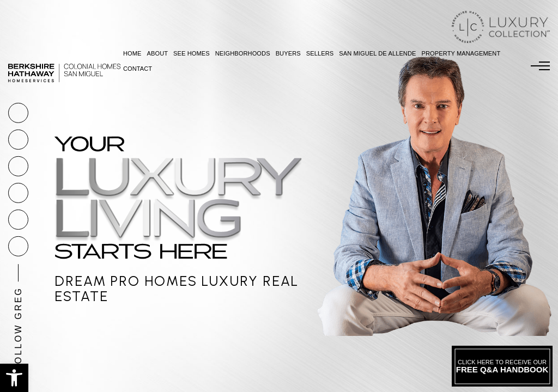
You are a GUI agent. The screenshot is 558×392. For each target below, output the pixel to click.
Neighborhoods (243, 53)
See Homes (192, 53)
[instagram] (18, 193)
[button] (14, 378)
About (157, 53)
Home (132, 53)
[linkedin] (18, 246)
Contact (138, 69)
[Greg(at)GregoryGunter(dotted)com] (18, 140)
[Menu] (540, 66)
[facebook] (18, 166)
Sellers (320, 53)
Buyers (288, 53)
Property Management (461, 53)
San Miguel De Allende (377, 53)
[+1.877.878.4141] (18, 113)
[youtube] (18, 220)
